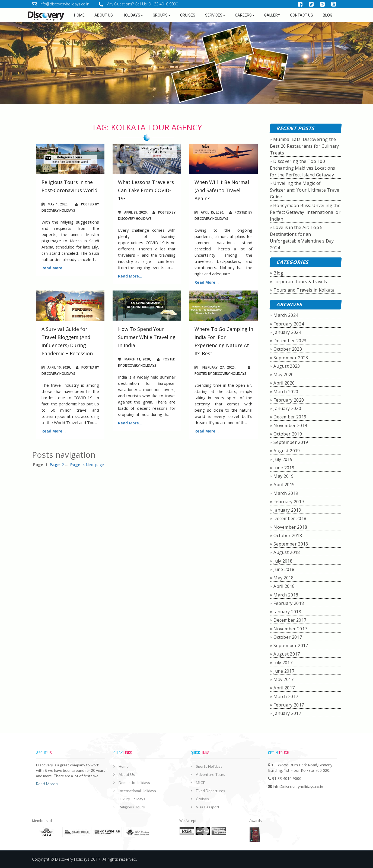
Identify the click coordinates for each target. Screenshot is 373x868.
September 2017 (291, 646)
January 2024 (287, 332)
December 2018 (290, 518)
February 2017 (289, 705)
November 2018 (290, 527)
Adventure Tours (211, 774)
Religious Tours (132, 807)
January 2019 (287, 510)
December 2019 (290, 417)
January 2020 (287, 408)
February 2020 (289, 400)
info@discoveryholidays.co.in (61, 4)
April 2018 (284, 586)
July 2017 (283, 663)
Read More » (47, 784)
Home (79, 15)
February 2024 (289, 324)
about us (104, 15)
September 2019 (291, 442)
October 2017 (288, 637)
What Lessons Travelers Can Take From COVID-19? (146, 190)
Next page (95, 465)
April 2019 (284, 485)
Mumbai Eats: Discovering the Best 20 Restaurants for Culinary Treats (305, 146)
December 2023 (290, 341)
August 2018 (287, 552)
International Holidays (137, 791)
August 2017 (287, 654)
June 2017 (284, 671)
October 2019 (288, 434)
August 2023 (287, 366)
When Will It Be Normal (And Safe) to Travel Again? (222, 190)
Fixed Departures (211, 791)
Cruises (188, 15)
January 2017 (287, 713)
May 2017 (283, 679)
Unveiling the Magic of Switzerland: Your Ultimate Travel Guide (305, 190)
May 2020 (283, 375)
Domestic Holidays (134, 783)
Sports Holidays (209, 766)
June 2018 (284, 569)
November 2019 (290, 425)
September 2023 (291, 358)
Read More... (54, 268)
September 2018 (291, 544)
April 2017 (284, 688)
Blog (328, 15)
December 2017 (290, 620)
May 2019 (283, 476)
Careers (245, 15)
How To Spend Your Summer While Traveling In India (147, 337)
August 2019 (287, 451)
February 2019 (289, 502)
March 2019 (286, 493)
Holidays (133, 15)
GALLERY (272, 15)
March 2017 (286, 696)
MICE (201, 783)
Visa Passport (208, 807)
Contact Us (302, 15)
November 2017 (290, 629)
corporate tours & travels (300, 282)
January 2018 (287, 612)
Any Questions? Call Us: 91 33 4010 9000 (138, 4)
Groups (162, 15)
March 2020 (286, 392)
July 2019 (283, 459)
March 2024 (286, 315)
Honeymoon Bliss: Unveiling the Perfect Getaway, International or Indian (305, 212)
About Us (127, 774)
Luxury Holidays (132, 799)
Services (215, 15)
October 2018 (288, 535)
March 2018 (286, 595)
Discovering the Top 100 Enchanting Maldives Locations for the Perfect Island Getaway (303, 168)
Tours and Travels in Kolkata (304, 290)
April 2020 (284, 383)
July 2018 (283, 561)
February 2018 (289, 603)
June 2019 (284, 468)
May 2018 (283, 578)
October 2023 (288, 349)
